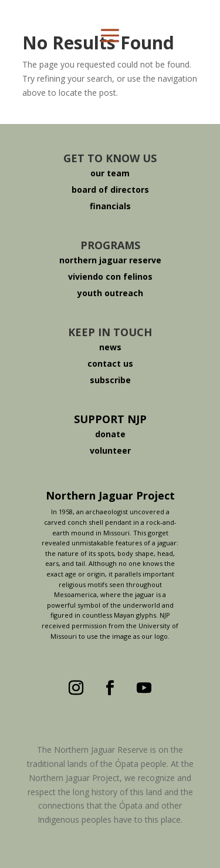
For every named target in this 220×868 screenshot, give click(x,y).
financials (110, 206)
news (110, 347)
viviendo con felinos (110, 277)
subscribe (110, 380)
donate (110, 434)
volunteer (110, 450)
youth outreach (110, 293)
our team (110, 173)
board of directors (110, 190)
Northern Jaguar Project (110, 495)
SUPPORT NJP (110, 419)
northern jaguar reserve (110, 260)
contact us (110, 363)
